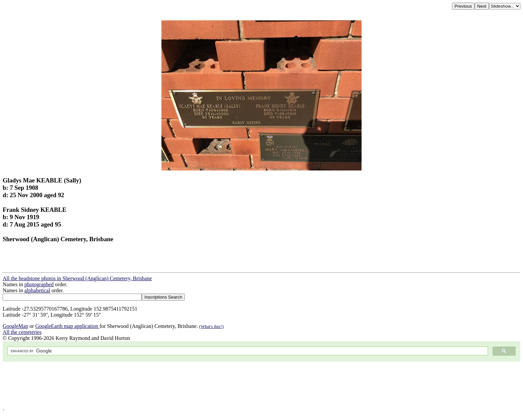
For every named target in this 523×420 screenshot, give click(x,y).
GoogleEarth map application (67, 326)
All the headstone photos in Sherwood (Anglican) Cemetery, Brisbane (77, 278)
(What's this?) (211, 326)
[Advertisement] (203, 385)
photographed (39, 284)
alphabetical (37, 290)
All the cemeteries (22, 332)
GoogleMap (15, 326)
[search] (247, 351)
